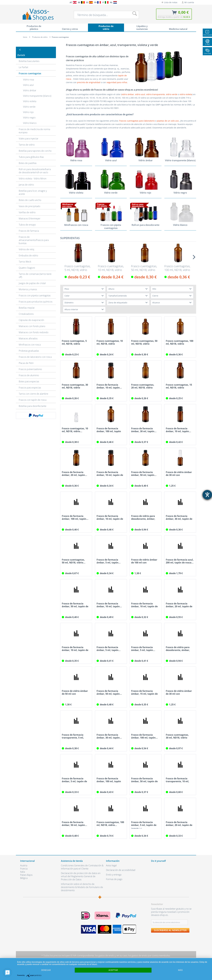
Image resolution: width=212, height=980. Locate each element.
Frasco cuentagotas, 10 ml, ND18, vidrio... (75, 430)
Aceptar (113, 970)
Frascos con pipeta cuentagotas (35, 290)
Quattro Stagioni (27, 262)
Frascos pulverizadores (30, 364)
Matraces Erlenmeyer (30, 213)
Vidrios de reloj (26, 244)
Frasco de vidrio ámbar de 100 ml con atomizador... (144, 561)
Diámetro (69, 303)
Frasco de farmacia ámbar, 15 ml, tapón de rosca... (144, 693)
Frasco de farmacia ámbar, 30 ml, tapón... (144, 430)
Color (67, 296)
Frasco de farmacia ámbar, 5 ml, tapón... (109, 561)
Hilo (154, 289)
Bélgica (24, 878)
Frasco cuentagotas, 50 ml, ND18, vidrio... (74, 561)
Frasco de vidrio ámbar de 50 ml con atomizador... (75, 693)
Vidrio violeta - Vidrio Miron (33, 173)
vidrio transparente (155, 94)
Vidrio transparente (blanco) (37, 90)
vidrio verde (172, 94)
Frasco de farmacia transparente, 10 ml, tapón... (177, 780)
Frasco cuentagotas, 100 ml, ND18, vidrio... (110, 824)
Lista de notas (169, 2)
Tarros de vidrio (27, 139)
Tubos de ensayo (27, 219)
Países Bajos (26, 875)
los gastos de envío (104, 956)
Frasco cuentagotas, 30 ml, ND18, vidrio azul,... (177, 736)
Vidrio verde (29, 101)
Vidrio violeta (30, 96)
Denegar (46, 970)
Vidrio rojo (28, 107)
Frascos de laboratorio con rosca (35, 351)
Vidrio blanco (30, 118)
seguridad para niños (117, 82)
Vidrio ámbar (30, 85)
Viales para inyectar (29, 133)
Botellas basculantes (29, 56)
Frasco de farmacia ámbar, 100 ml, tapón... (75, 518)
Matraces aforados (28, 333)
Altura (111, 289)
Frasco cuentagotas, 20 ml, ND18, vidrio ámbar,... (143, 386)
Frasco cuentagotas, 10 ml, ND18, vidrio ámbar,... (111, 268)
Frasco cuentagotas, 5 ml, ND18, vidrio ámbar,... (77, 268)
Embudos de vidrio (28, 250)
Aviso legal (111, 866)
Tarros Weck (25, 256)
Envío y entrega (114, 875)
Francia (24, 869)
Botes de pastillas (28, 158)
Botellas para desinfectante (33, 401)
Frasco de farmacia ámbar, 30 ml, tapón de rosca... (179, 518)
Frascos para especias (30, 382)
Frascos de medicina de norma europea (34, 125)
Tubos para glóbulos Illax (31, 152)
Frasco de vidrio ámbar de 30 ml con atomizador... (179, 474)
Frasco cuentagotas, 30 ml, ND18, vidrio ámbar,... (75, 386)
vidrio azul (140, 94)
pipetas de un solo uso (168, 121)
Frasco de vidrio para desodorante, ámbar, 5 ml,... (178, 649)
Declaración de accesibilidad (121, 870)
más (180, 970)
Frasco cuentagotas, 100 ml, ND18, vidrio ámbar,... (177, 268)
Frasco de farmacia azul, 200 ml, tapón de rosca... (180, 561)
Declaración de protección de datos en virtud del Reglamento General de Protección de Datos (81, 876)
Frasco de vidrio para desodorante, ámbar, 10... (143, 518)
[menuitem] (22, 2)
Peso (67, 289)
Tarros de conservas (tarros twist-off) (35, 270)
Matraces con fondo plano (32, 321)
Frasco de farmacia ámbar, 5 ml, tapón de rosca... (74, 780)
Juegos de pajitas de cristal (32, 278)
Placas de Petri (26, 358)
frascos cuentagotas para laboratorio (137, 121)
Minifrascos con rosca (30, 339)
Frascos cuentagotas (30, 68)
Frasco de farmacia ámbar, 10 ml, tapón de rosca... (110, 474)
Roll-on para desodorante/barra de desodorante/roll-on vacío (35, 165)
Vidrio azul (28, 80)
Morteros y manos (28, 284)
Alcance (156, 303)
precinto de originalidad (89, 82)
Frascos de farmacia (29, 225)
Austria (24, 866)
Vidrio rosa (28, 74)
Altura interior (71, 310)
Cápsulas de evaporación (31, 315)
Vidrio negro (29, 112)
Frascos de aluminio (29, 370)
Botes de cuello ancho (30, 195)
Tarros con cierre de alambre (33, 388)
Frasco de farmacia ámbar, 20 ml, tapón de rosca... (179, 605)
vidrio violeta (186, 94)
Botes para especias (29, 376)
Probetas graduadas (29, 345)
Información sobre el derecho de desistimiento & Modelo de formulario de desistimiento (82, 887)
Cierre (155, 296)
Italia (23, 872)
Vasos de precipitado (29, 201)
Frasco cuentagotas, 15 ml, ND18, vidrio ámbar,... (179, 386)
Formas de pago (114, 879)
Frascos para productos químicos (36, 296)
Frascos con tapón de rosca (33, 394)
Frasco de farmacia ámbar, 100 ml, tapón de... (109, 430)
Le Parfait (23, 62)
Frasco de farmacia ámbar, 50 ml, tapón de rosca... (75, 605)
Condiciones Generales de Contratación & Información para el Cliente (82, 867)
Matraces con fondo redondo (34, 327)
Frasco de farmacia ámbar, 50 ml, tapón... (144, 474)
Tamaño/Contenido (118, 296)
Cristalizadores (26, 308)
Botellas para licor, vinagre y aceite (33, 187)
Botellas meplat (27, 302)
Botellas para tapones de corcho (35, 145)
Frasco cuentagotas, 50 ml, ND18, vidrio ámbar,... (144, 268)
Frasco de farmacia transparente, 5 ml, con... (73, 736)
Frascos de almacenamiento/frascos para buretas (34, 235)
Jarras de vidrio (26, 179)
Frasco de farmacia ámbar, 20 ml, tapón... (74, 474)
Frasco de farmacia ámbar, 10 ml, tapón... (109, 386)
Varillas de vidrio (27, 207)
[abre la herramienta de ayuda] (207, 495)
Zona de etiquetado (118, 303)
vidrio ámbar (128, 94)
